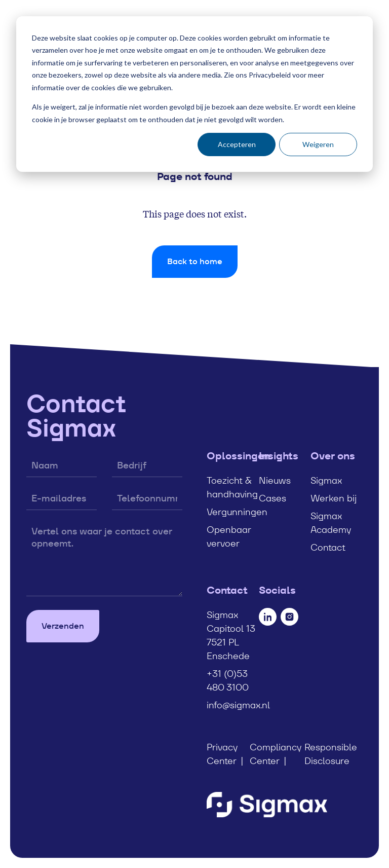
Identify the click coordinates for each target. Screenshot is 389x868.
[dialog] (194, 94)
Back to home (195, 261)
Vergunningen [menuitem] (237, 512)
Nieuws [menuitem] (275, 480)
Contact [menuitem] (328, 547)
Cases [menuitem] (273, 498)
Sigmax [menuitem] (326, 480)
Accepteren (237, 144)
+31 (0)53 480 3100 (228, 680)
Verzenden (63, 626)
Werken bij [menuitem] (334, 498)
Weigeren (318, 144)
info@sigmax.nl (238, 705)
